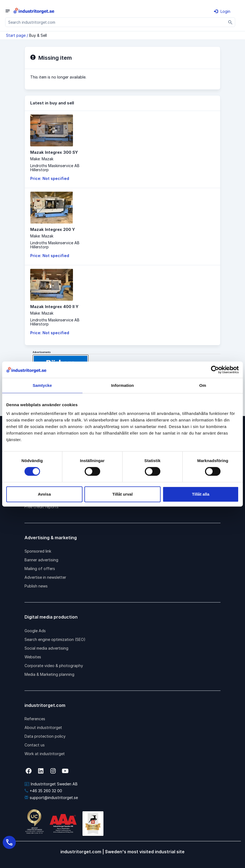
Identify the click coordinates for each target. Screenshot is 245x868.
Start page (16, 35)
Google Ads (35, 631)
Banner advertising (41, 560)
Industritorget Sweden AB (51, 784)
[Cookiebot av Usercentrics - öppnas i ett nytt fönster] (215, 370)
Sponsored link (38, 551)
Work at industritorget (45, 754)
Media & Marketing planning (49, 674)
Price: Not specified (50, 178)
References (35, 719)
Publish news (36, 586)
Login (222, 11)
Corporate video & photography (54, 666)
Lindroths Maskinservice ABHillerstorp (55, 168)
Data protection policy (45, 736)
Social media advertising (46, 648)
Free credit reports (42, 507)
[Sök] (230, 22)
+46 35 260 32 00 (43, 791)
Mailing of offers (40, 569)
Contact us (35, 745)
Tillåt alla (201, 494)
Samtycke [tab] (42, 385)
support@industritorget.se (51, 798)
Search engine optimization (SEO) (55, 639)
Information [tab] (122, 385)
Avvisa (44, 494)
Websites (33, 657)
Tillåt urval (123, 494)
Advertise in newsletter (45, 577)
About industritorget (43, 727)
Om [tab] (203, 385)
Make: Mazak (42, 159)
